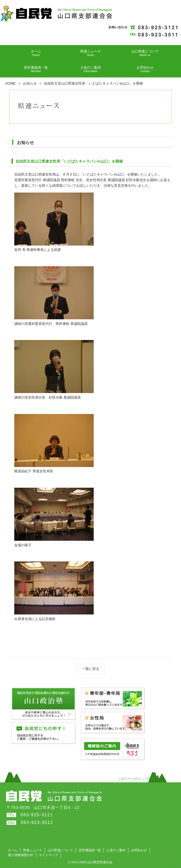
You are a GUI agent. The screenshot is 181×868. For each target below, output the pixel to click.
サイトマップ (48, 855)
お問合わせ (139, 850)
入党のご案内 (116, 850)
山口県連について (60, 850)
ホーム (13, 850)
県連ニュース (33, 850)
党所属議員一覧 (90, 850)
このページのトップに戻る (138, 779)
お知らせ (30, 83)
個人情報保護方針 (21, 855)
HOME (10, 83)
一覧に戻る (91, 669)
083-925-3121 (37, 815)
